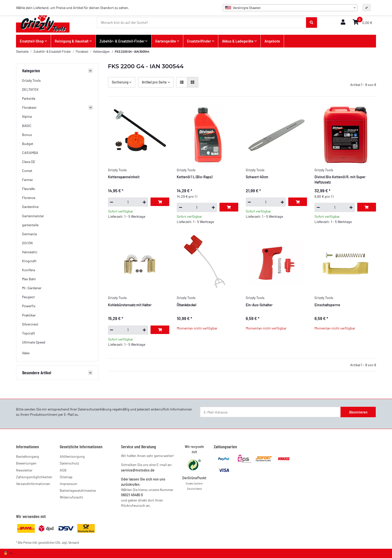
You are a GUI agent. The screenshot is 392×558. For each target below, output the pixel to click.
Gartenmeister (33, 216)
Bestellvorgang (27, 456)
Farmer (27, 180)
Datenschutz (69, 463)
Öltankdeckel (186, 305)
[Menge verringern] (112, 202)
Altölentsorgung (72, 456)
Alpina (27, 116)
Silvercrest (30, 324)
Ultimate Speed (34, 342)
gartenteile (30, 225)
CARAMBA (30, 153)
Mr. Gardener (32, 288)
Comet (27, 171)
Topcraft (28, 333)
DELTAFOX (30, 89)
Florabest (29, 107)
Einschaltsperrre (327, 305)
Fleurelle (28, 189)
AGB (63, 470)
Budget (28, 144)
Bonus (27, 135)
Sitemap (66, 477)
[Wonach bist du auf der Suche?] (202, 22)
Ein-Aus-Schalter (259, 305)
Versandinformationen (33, 484)
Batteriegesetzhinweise (78, 490)
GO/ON (27, 243)
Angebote (272, 41)
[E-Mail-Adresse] (270, 412)
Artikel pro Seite (154, 82)
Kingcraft (29, 261)
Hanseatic (30, 252)
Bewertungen (26, 463)
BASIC (27, 126)
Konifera (28, 270)
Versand (74, 542)
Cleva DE (29, 162)
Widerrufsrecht (71, 497)
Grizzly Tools (31, 80)
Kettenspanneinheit (124, 177)
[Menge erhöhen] (144, 202)
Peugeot (28, 297)
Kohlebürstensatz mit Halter (130, 305)
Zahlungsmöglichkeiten (34, 477)
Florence (29, 198)
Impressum (68, 484)
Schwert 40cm (257, 177)
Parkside (29, 98)
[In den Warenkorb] (160, 202)
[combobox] (290, 8)
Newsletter (24, 470)
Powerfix (29, 306)
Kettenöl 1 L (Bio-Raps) (194, 177)
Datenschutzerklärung (95, 409)
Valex (26, 353)
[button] (343, 22)
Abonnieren (358, 412)
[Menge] (128, 202)
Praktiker (29, 315)
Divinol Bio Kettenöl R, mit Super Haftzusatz (340, 179)
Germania (29, 234)
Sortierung (120, 82)
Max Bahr (29, 279)
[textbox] (290, 8)
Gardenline (30, 207)
